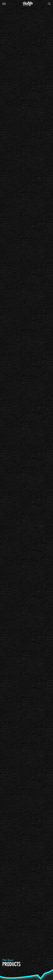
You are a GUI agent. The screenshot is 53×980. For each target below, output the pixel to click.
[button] (4, 4)
